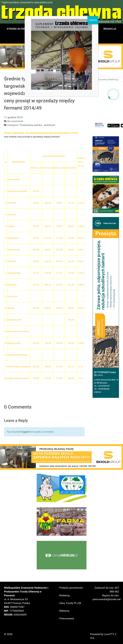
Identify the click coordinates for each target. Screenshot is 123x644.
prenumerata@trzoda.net (107, 599)
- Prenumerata (66, 618)
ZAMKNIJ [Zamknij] (93, 20)
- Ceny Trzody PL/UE (70, 603)
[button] (106, 154)
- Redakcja (64, 595)
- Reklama (64, 611)
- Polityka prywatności (71, 588)
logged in (27, 432)
